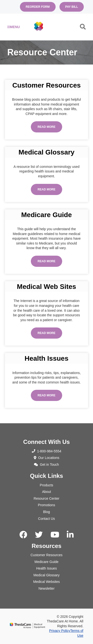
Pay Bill (72, 7)
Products (46, 485)
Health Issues (46, 568)
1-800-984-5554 (47, 451)
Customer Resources (47, 555)
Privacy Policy (60, 631)
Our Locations (47, 458)
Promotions (46, 505)
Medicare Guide (46, 562)
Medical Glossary (46, 575)
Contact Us (46, 519)
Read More (46, 127)
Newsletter (46, 588)
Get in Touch (46, 465)
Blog (46, 512)
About (46, 492)
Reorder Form (38, 7)
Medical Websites (46, 582)
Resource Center (47, 498)
